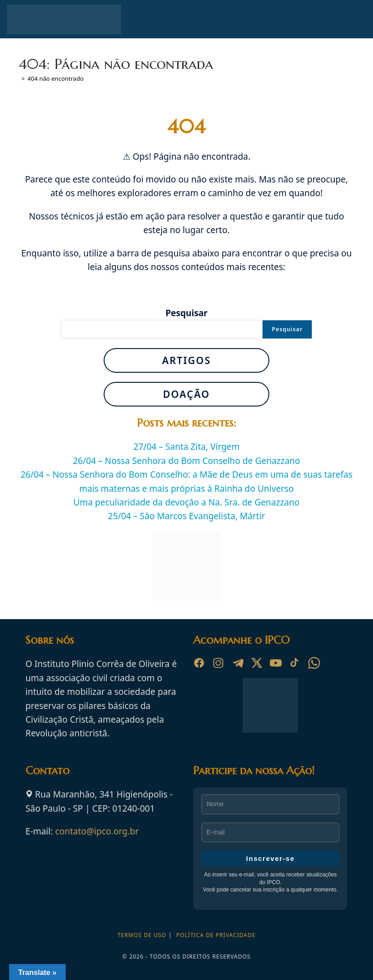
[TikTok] (295, 663)
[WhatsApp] (314, 663)
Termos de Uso (142, 935)
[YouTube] (276, 663)
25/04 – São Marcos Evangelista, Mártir (186, 516)
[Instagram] (218, 663)
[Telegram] (237, 663)
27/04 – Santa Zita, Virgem (186, 447)
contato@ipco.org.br (97, 831)
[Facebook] (199, 663)
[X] (257, 663)
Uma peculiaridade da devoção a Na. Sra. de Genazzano (186, 502)
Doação (186, 394)
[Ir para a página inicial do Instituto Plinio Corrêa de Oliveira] (270, 704)
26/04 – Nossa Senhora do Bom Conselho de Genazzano (187, 461)
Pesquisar (186, 313)
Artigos (186, 360)
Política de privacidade (216, 935)
